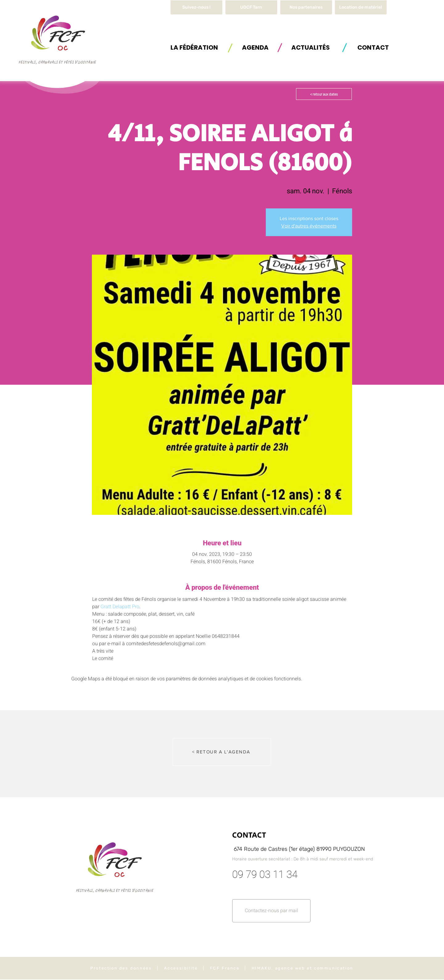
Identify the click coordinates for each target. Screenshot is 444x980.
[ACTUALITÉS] (310, 47)
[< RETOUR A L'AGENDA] (222, 752)
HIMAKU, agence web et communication (302, 968)
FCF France (225, 968)
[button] (361, 7)
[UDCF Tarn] (251, 7)
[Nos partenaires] (306, 7)
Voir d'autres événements (309, 226)
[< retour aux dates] (324, 94)
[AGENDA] (255, 47)
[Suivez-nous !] (196, 7)
